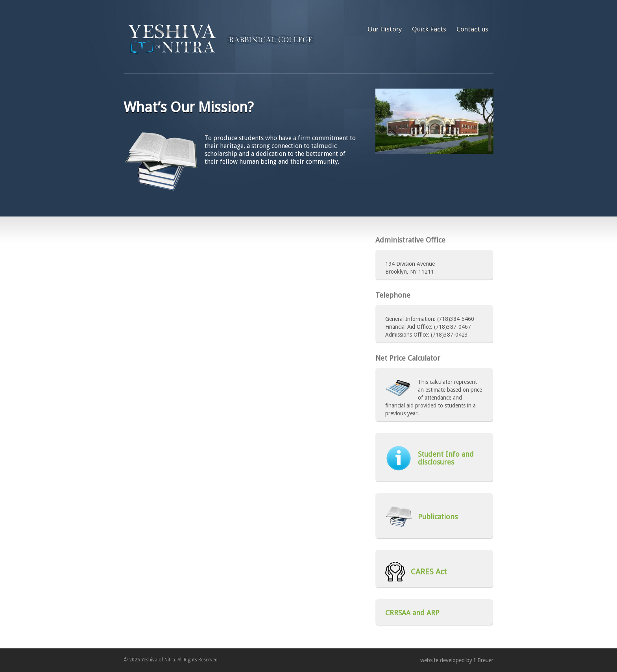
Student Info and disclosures (429, 458)
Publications (421, 517)
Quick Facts (429, 29)
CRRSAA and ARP (412, 613)
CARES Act (416, 572)
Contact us (472, 29)
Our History (385, 29)
